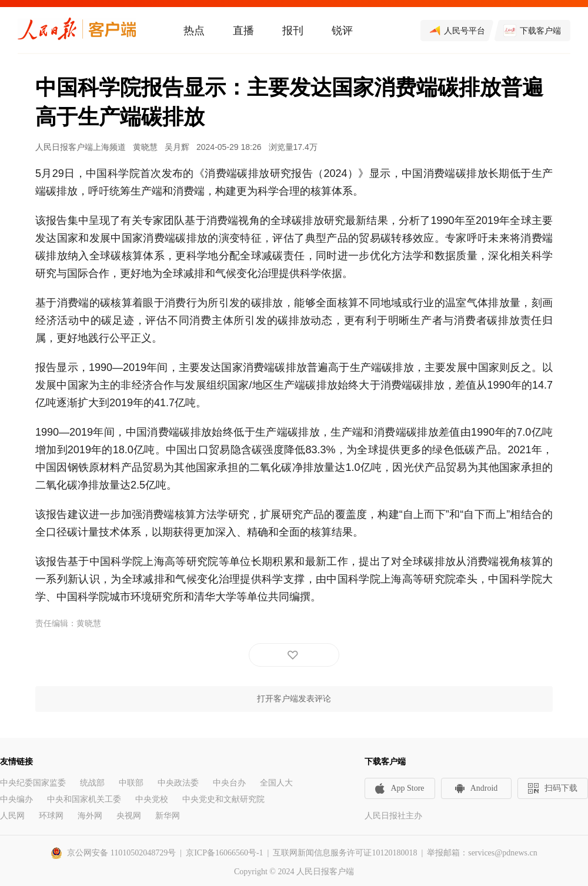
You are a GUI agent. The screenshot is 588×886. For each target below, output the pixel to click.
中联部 (131, 783)
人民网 (12, 816)
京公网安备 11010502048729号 (121, 853)
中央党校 (152, 799)
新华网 (168, 816)
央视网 (129, 816)
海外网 (90, 816)
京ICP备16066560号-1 (224, 853)
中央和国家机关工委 (84, 799)
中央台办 (229, 783)
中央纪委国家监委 (33, 783)
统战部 (92, 783)
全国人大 (276, 783)
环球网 (51, 816)
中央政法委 (178, 783)
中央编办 (16, 799)
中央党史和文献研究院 (223, 799)
